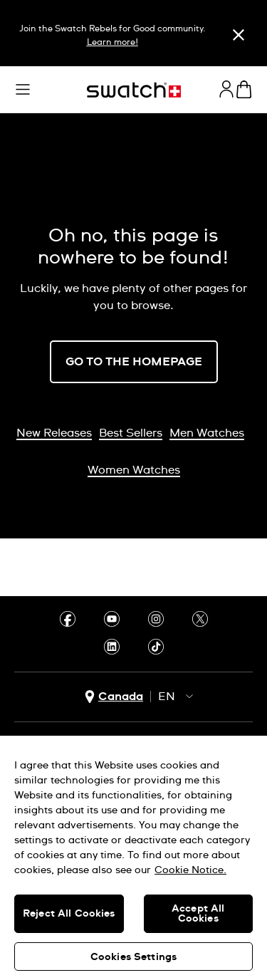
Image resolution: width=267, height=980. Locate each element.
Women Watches (134, 470)
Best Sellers (131, 433)
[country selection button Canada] (114, 697)
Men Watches (207, 433)
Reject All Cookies (69, 914)
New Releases (54, 433)
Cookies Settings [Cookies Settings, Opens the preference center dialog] (133, 957)
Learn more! (112, 43)
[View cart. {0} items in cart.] (244, 89)
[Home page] (134, 90)
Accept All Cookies (198, 914)
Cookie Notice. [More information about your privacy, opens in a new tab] (190, 870)
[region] (133, 858)
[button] (23, 90)
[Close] (239, 35)
